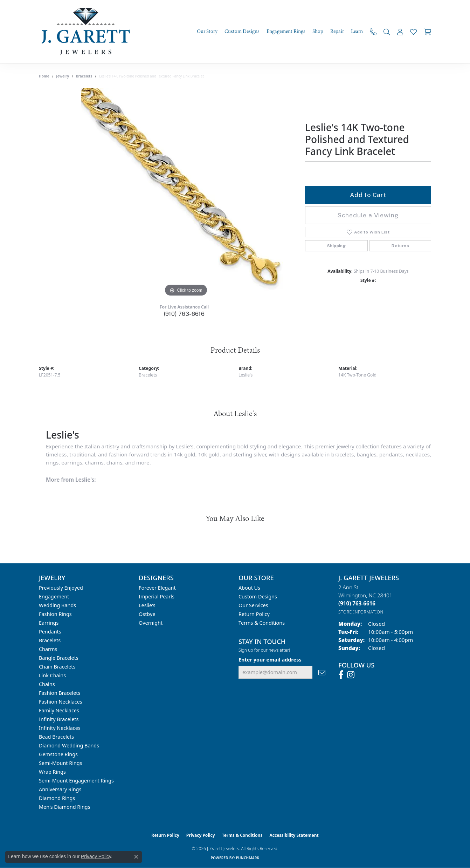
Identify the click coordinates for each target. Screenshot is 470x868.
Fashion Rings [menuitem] (55, 614)
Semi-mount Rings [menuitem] (61, 763)
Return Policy (254, 614)
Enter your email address (270, 660)
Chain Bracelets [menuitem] (57, 667)
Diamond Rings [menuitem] (57, 798)
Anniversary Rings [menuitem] (60, 789)
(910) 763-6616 (184, 314)
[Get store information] (361, 612)
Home (44, 76)
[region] (186, 193)
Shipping (336, 246)
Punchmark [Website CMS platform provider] (248, 858)
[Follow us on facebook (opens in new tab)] (341, 675)
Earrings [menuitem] (49, 623)
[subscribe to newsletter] (322, 672)
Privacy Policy (201, 835)
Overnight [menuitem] (151, 623)
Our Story (207, 32)
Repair (337, 32)
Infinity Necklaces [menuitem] (60, 728)
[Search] (387, 32)
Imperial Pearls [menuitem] (157, 596)
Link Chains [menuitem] (52, 675)
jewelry (63, 76)
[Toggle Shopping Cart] (427, 32)
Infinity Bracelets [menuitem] (59, 719)
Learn (357, 32)
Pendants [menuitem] (50, 632)
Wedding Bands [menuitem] (57, 605)
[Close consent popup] (136, 857)
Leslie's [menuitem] (147, 605)
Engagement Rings (286, 32)
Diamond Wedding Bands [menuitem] (69, 745)
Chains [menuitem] (47, 684)
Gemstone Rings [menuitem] (58, 754)
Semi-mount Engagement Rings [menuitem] (76, 781)
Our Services (253, 605)
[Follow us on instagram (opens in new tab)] (351, 675)
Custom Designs (242, 32)
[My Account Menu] (400, 32)
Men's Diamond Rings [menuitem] (65, 807)
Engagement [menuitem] (54, 596)
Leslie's (246, 375)
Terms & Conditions (262, 623)
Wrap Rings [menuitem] (52, 772)
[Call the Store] (357, 603)
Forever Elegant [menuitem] (157, 588)
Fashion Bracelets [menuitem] (60, 693)
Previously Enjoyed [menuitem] (61, 588)
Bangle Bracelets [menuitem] (59, 658)
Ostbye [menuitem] (147, 614)
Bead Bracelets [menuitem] (56, 737)
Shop (318, 32)
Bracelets (84, 76)
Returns (400, 246)
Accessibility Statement (294, 835)
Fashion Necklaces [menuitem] (61, 702)
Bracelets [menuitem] (50, 640)
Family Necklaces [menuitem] (59, 710)
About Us (249, 588)
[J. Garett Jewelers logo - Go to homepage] (88, 32)
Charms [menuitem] (48, 649)
